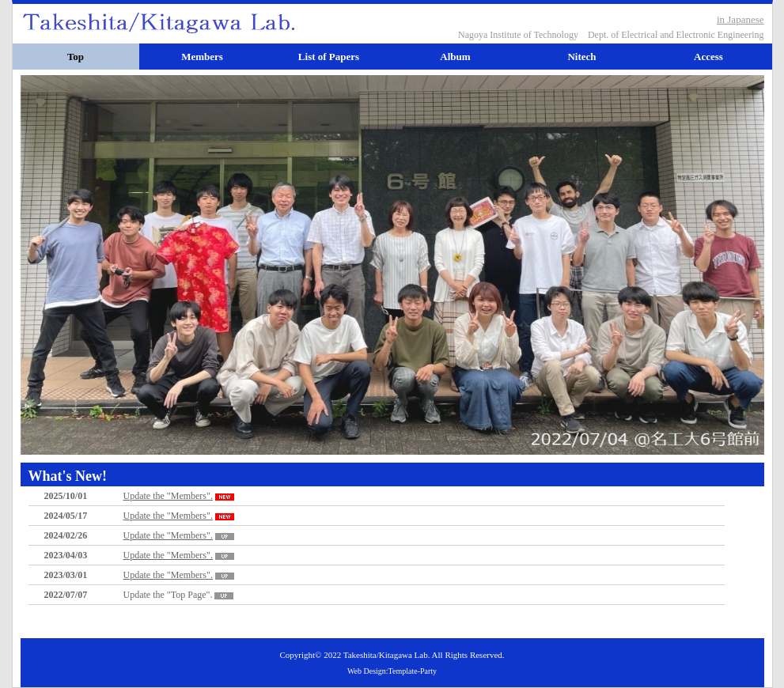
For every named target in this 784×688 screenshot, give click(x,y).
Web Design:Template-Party (392, 671)
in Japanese (740, 20)
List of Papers (329, 57)
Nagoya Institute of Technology (518, 35)
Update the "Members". (180, 496)
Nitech (581, 57)
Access (708, 57)
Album (455, 57)
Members (202, 57)
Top (76, 57)
